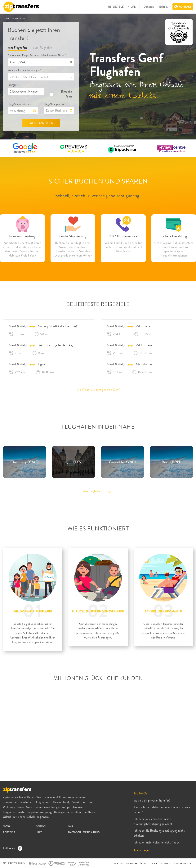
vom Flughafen (17, 48)
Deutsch (149, 7)
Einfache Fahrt (61, 94)
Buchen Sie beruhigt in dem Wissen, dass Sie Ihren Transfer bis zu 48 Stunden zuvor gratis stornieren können (73, 249)
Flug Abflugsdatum (55, 104)
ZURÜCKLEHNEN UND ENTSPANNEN (98, 611)
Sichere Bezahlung (174, 236)
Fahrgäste (13, 85)
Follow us (12, 848)
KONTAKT (41, 826)
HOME (7, 18)
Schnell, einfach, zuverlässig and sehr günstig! (98, 196)
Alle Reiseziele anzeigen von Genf (98, 390)
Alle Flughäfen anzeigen (98, 491)
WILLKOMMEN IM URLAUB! (33, 611)
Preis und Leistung (22, 236)
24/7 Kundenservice (123, 236)
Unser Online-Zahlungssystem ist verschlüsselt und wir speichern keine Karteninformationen (174, 249)
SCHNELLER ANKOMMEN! (163, 611)
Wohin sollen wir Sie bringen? (24, 70)
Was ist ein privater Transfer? (152, 800)
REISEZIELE (116, 7)
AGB (71, 826)
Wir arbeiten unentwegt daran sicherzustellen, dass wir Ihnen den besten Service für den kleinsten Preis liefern (22, 249)
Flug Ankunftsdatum (19, 104)
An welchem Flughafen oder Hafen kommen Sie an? (37, 55)
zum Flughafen (43, 48)
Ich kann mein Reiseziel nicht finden (157, 842)
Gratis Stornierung (73, 236)
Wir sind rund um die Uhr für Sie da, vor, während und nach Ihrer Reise (123, 247)
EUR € (164, 7)
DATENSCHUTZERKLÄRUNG (84, 832)
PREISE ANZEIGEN (41, 123)
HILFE (132, 7)
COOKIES (154, 863)
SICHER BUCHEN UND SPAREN (98, 181)
